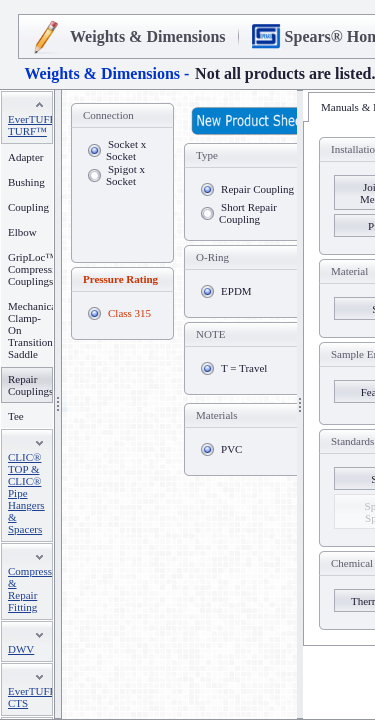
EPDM (236, 291)
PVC (231, 449)
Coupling (28, 207)
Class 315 (129, 313)
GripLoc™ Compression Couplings (37, 269)
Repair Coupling (257, 189)
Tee (16, 416)
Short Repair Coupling (248, 213)
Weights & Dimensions (148, 36)
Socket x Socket (126, 150)
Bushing (26, 182)
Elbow (22, 232)
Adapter (25, 157)
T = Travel (244, 368)
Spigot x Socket (125, 175)
